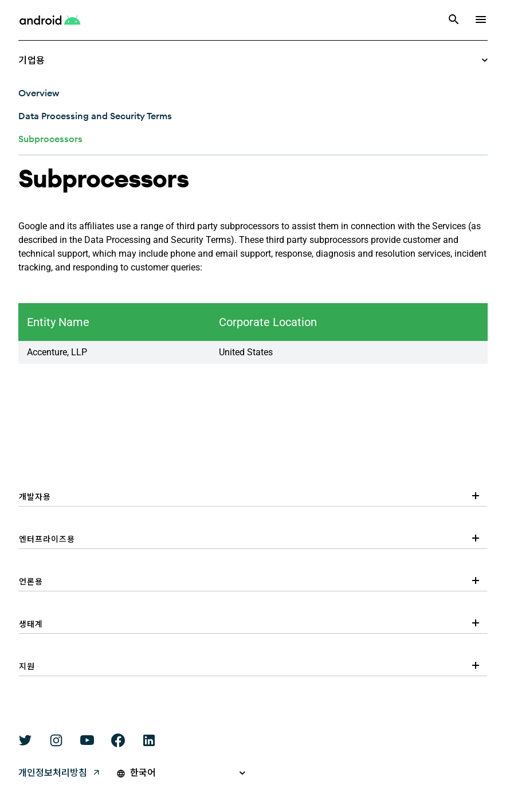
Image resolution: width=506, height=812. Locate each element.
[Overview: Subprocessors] (39, 93)
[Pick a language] (188, 773)
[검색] (454, 20)
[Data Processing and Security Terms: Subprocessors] (95, 116)
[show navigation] (481, 20)
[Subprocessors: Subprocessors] (50, 139)
